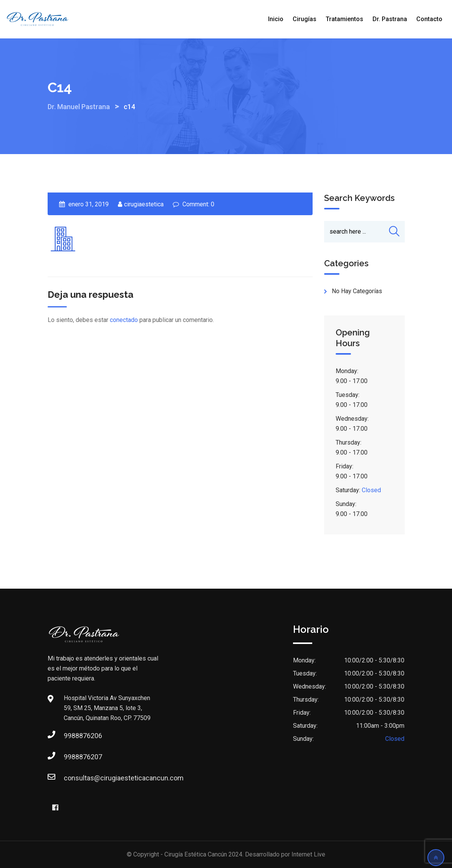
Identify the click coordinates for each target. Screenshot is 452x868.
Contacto (429, 19)
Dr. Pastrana (390, 19)
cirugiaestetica (144, 204)
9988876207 (71, 757)
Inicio (276, 19)
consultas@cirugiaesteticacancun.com (71, 778)
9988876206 (71, 736)
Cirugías (305, 19)
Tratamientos (344, 19)
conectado (124, 320)
